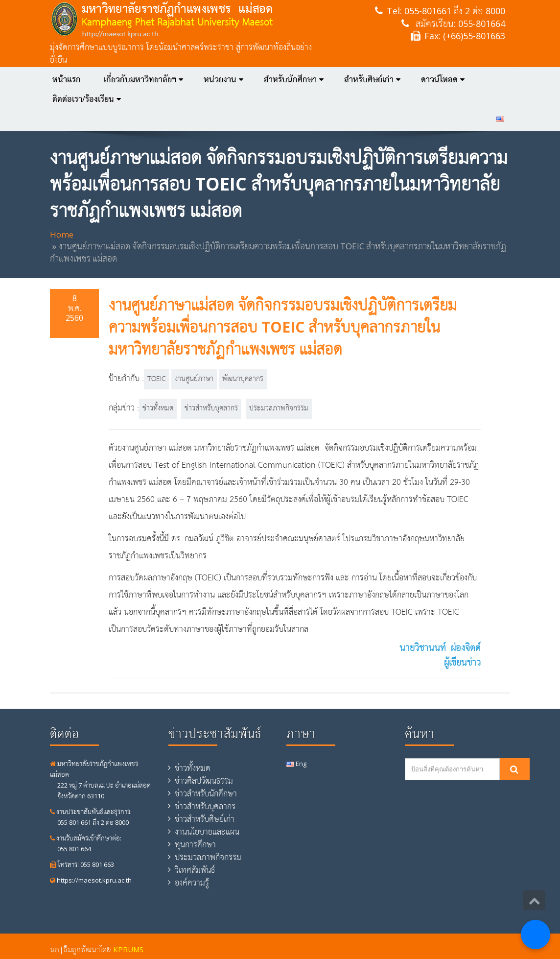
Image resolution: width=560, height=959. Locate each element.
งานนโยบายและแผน (207, 832)
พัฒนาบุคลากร (243, 379)
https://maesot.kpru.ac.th (91, 880)
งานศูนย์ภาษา (194, 379)
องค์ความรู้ (192, 883)
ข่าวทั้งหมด (158, 408)
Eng (296, 764)
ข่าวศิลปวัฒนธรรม (204, 781)
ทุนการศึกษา (195, 844)
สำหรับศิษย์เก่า (372, 79)
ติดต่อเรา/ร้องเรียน (87, 99)
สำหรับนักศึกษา (294, 79)
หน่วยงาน (223, 79)
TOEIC (157, 379)
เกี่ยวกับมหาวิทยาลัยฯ (143, 79)
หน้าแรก (67, 79)
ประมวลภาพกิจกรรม (279, 408)
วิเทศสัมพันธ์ (195, 870)
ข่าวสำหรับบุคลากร (211, 408)
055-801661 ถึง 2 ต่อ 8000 (455, 11)
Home (62, 234)
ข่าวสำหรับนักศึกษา (206, 793)
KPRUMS (128, 949)
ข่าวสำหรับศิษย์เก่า (205, 819)
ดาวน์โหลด (443, 79)
